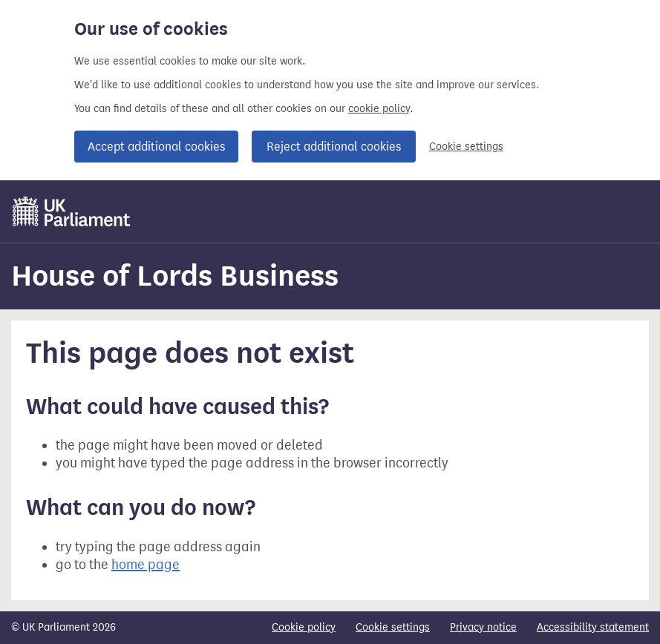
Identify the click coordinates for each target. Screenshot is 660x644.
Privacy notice (483, 627)
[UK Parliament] (72, 211)
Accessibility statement (593, 627)
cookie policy (379, 109)
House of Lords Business (175, 276)
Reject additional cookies (334, 147)
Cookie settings (466, 147)
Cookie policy (304, 627)
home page (146, 565)
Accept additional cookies (156, 147)
